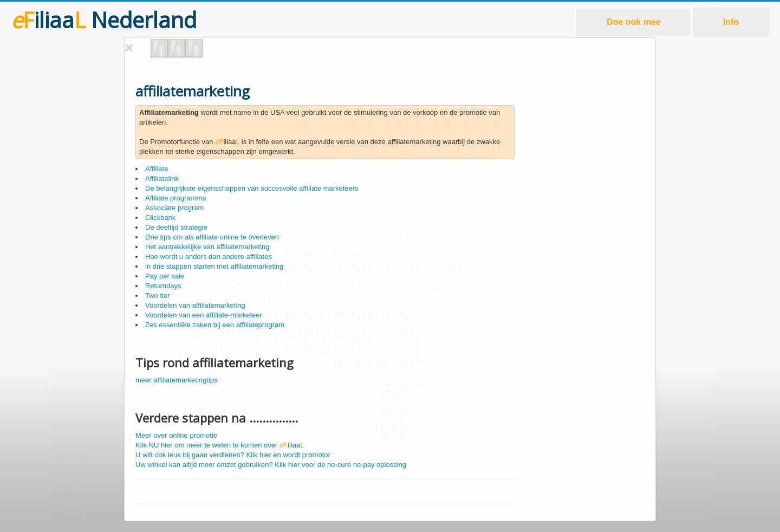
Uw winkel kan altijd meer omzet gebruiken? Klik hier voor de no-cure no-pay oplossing (271, 465)
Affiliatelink (162, 179)
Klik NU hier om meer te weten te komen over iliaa (220, 445)
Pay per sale (165, 276)
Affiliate (157, 169)
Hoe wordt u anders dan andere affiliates (209, 257)
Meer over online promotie (176, 435)
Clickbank (160, 218)
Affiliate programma (175, 198)
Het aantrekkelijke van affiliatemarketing (207, 247)
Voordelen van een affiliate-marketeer (204, 315)
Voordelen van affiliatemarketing (195, 305)
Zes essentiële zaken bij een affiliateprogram (215, 325)
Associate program (174, 208)
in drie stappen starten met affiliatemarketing (214, 266)
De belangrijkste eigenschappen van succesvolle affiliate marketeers (252, 188)
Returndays (163, 286)
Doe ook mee (634, 22)
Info (731, 22)
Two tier (158, 296)
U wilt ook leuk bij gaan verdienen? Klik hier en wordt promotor (233, 455)
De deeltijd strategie (176, 227)
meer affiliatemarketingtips (177, 380)
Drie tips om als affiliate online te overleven (212, 237)
